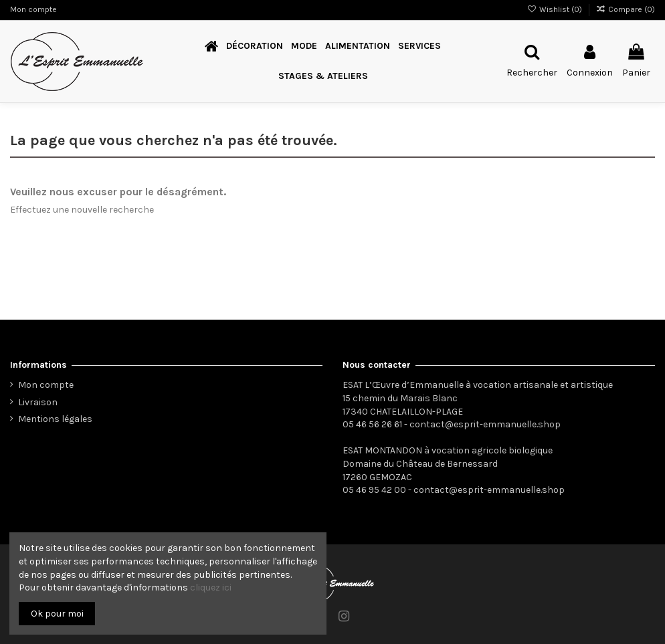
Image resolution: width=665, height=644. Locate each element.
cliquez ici (211, 587)
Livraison (38, 402)
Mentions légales (55, 419)
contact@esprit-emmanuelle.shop (485, 424)
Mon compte (33, 9)
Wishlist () (555, 9)
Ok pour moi (57, 614)
